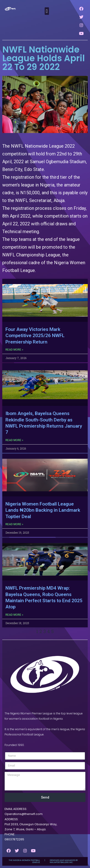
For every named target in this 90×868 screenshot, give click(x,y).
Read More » (14, 350)
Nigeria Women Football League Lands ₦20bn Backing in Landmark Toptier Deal (43, 510)
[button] (47, 11)
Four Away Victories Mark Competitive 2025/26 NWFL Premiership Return (35, 336)
